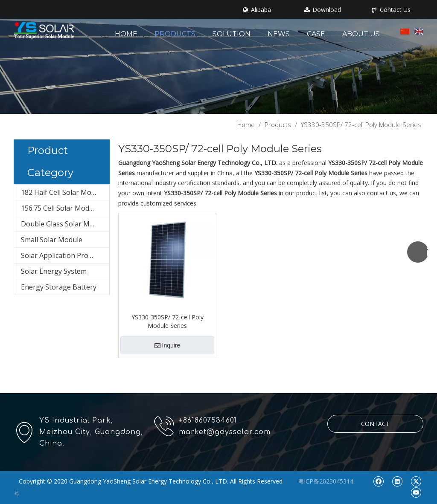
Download (323, 10)
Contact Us (391, 10)
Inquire (168, 345)
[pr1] (218, 57)
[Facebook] (378, 481)
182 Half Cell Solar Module (63, 192)
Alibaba (257, 10)
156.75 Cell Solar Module (60, 208)
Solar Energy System (54, 271)
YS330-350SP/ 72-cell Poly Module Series (168, 321)
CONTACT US (375, 426)
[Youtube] (416, 492)
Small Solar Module (52, 240)
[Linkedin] (397, 481)
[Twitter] (416, 481)
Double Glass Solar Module (64, 224)
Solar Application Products (63, 255)
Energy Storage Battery (59, 287)
